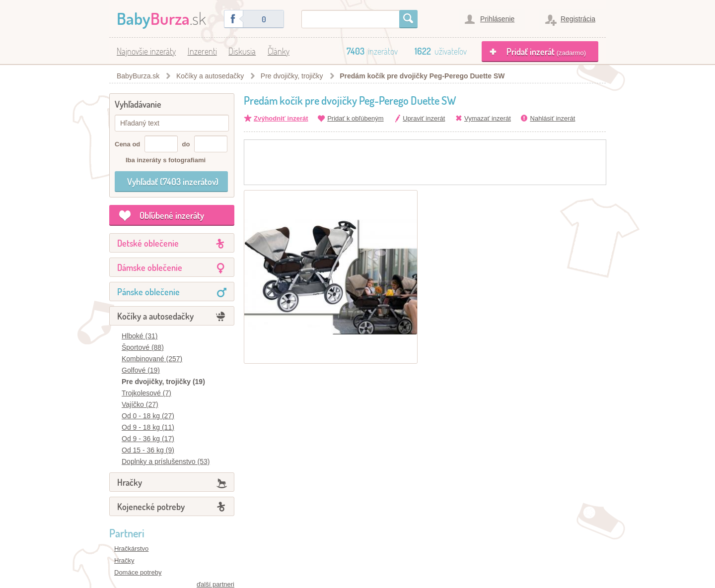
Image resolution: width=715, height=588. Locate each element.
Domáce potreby (138, 572)
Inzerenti (202, 51)
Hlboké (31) (140, 336)
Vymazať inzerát (488, 118)
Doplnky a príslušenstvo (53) (166, 461)
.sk (161, 18)
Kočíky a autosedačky (210, 76)
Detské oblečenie (148, 243)
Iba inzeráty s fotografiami (166, 160)
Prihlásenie (497, 19)
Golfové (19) (141, 370)
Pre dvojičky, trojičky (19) (163, 382)
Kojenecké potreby (151, 507)
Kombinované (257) (152, 359)
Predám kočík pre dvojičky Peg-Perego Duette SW (422, 76)
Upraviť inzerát (424, 118)
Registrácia (578, 19)
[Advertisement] (425, 162)
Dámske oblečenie (150, 267)
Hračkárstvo (131, 549)
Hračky (130, 482)
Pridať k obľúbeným (355, 118)
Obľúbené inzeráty (172, 215)
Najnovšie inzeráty (146, 51)
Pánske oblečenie (148, 292)
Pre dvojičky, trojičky (292, 76)
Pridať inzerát (546, 52)
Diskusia (242, 51)
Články (279, 51)
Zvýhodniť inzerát (281, 118)
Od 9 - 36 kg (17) (148, 439)
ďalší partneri (215, 584)
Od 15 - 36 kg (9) (148, 450)
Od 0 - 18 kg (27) (148, 416)
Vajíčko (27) (140, 404)
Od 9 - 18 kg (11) (148, 427)
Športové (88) (143, 347)
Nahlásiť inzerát (553, 118)
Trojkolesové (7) (146, 393)
